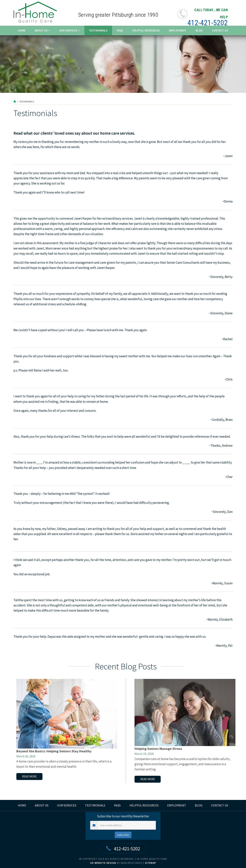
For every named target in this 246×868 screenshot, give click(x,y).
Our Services (69, 30)
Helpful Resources (146, 30)
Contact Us (220, 30)
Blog (199, 30)
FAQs (120, 30)
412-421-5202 (208, 23)
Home (22, 30)
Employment (178, 30)
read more (29, 776)
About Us (42, 30)
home (22, 805)
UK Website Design (103, 863)
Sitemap (150, 863)
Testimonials (98, 30)
